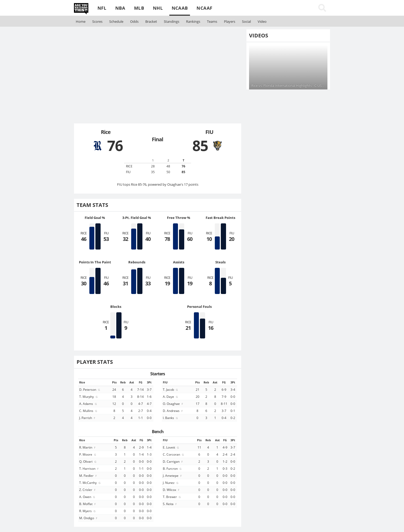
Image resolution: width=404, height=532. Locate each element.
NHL (158, 8)
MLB (139, 8)
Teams (212, 21)
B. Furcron (172, 468)
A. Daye (171, 397)
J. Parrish (88, 418)
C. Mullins (88, 411)
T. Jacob (171, 389)
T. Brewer (172, 497)
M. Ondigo (89, 518)
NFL (102, 8)
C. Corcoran (174, 454)
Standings (172, 21)
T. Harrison (89, 468)
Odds (134, 21)
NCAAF (204, 8)
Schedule (116, 21)
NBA (120, 8)
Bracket (151, 21)
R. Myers (88, 511)
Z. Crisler (88, 490)
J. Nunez (171, 483)
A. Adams (88, 404)
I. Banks (171, 418)
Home (81, 21)
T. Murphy (89, 397)
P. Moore (88, 454)
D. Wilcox (171, 490)
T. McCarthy (90, 483)
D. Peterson (90, 389)
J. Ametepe (173, 476)
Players (230, 21)
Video (262, 21)
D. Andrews (173, 411)
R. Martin (88, 447)
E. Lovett (171, 447)
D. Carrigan (173, 461)
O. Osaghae (173, 404)
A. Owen (87, 497)
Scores (97, 21)
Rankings (193, 21)
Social (246, 21)
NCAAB (180, 8)
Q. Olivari (88, 461)
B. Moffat (88, 504)
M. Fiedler (88, 476)
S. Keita (170, 504)
